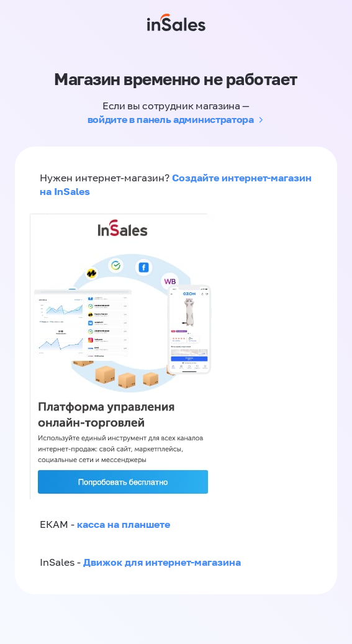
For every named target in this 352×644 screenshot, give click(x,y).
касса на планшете (124, 524)
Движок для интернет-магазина (162, 562)
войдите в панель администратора (171, 119)
